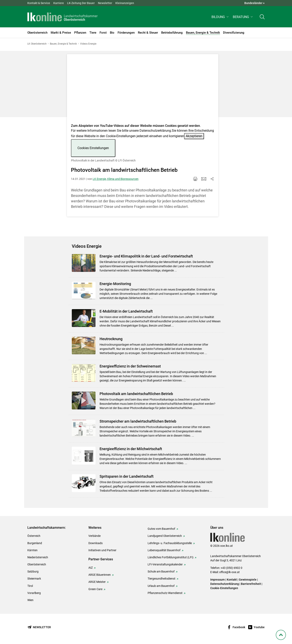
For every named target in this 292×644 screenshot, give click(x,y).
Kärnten (32, 550)
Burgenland (35, 543)
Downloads (96, 543)
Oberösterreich (37, 564)
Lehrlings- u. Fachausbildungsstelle (170, 543)
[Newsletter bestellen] (39, 627)
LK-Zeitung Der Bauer (81, 3)
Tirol (30, 586)
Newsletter (105, 3)
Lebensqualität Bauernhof (164, 550)
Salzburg (33, 571)
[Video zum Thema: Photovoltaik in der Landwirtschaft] (143, 90)
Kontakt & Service (39, 3)
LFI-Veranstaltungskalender (165, 564)
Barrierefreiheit (251, 584)
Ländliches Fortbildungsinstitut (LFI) (171, 557)
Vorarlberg (34, 593)
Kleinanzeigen (125, 3)
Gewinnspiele (248, 580)
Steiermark (34, 579)
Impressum (217, 580)
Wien (30, 600)
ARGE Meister (97, 582)
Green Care (95, 589)
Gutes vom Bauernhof (161, 529)
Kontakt (232, 580)
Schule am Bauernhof (161, 571)
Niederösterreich (38, 557)
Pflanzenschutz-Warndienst (165, 593)
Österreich (34, 536)
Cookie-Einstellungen (224, 588)
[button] (221, 18)
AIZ (91, 568)
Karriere (59, 3)
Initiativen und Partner (102, 550)
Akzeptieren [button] (194, 136)
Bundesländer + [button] (254, 3)
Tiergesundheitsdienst (162, 579)
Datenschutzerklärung (155, 131)
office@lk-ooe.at (229, 572)
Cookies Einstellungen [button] (93, 148)
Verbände (94, 536)
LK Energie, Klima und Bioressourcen (116, 179)
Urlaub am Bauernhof (161, 586)
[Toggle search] (262, 18)
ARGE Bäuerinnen (100, 575)
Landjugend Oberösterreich (165, 536)
